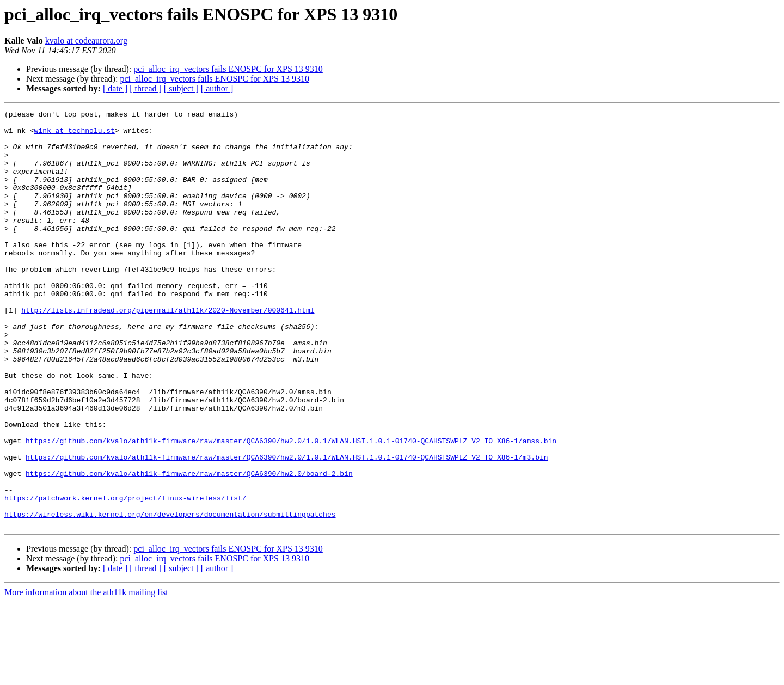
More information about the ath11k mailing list (86, 675)
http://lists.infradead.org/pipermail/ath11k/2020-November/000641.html (168, 351)
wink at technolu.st (75, 135)
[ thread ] (146, 88)
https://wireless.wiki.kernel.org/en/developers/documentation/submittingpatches (170, 596)
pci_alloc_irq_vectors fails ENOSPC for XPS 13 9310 (228, 69)
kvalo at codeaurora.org (86, 41)
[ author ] (217, 88)
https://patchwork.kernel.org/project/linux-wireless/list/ (125, 576)
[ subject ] (181, 88)
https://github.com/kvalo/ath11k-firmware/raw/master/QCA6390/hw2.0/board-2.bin (189, 547)
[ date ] (115, 88)
